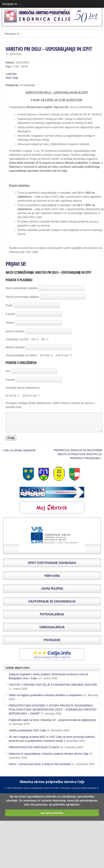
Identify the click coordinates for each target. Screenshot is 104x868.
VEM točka (52, 580)
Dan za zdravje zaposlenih (20, 454)
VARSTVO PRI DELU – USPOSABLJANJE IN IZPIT (49, 49)
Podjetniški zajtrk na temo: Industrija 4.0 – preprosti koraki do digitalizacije (52, 724)
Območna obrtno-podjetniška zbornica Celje (52, 786)
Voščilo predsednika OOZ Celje (27, 734)
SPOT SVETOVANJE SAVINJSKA (52, 567)
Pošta (9, 305)
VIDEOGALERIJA (52, 631)
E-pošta (10, 314)
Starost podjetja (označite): (21, 355)
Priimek (10, 380)
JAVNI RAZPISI (52, 592)
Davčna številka (15, 331)
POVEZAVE (52, 644)
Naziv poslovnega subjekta (21, 288)
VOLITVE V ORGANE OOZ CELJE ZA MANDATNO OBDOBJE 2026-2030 (53, 689)
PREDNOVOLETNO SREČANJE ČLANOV (34, 751)
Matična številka (15, 347)
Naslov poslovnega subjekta (22, 297)
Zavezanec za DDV (17, 339)
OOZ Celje (12, 78)
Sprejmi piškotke (52, 817)
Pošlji (11, 442)
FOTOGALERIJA (52, 618)
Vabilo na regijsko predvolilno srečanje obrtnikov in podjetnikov (46, 699)
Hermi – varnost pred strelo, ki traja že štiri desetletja (40, 768)
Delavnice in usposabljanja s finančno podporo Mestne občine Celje (49, 758)
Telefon (10, 323)
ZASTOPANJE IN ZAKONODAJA (52, 605)
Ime (8, 371)
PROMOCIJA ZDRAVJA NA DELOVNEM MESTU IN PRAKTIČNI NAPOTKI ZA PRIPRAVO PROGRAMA (78, 458)
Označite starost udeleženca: (23, 388)
